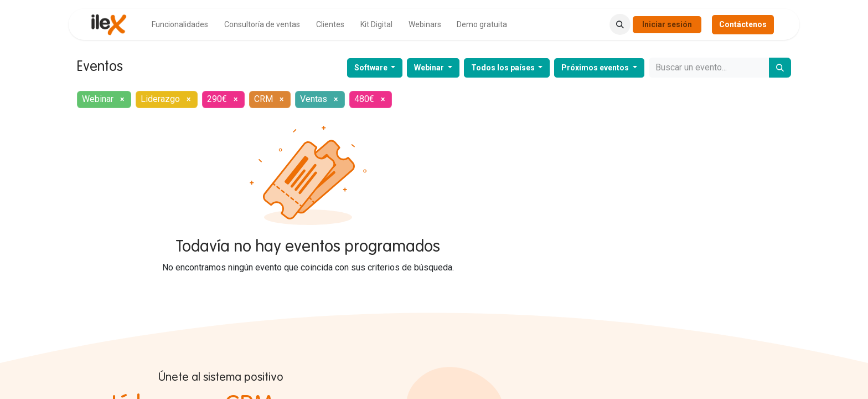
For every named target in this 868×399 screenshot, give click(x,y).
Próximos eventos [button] (596, 68)
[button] (620, 24)
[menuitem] (180, 25)
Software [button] (372, 68)
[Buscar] (780, 68)
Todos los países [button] (504, 68)
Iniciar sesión (667, 24)
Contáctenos (743, 24)
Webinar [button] (430, 68)
